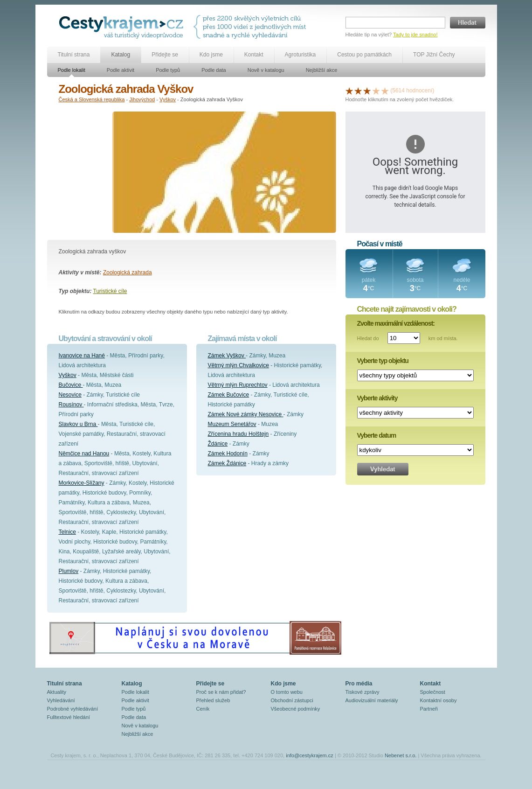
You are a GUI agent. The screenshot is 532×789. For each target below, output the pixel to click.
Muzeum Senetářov (232, 424)
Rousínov (71, 405)
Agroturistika (301, 55)
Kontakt (254, 55)
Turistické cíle (110, 291)
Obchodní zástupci (292, 700)
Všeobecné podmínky (296, 709)
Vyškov (168, 99)
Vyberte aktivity (377, 398)
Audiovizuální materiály (372, 700)
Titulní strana (74, 55)
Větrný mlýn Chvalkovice (238, 365)
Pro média (359, 684)
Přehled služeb (213, 700)
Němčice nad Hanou (84, 454)
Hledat (468, 23)
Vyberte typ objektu (383, 361)
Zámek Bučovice (229, 395)
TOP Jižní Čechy (434, 55)
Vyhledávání (61, 700)
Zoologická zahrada (128, 272)
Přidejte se (165, 55)
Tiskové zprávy (363, 692)
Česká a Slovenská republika (92, 99)
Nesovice (70, 395)
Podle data (214, 70)
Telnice (67, 532)
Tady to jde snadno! (415, 35)
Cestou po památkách (364, 55)
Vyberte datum (377, 435)
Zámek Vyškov (227, 356)
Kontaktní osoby (439, 700)
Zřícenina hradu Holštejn (238, 434)
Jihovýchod (142, 99)
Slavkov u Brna (78, 424)
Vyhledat (383, 469)
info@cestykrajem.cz (310, 755)
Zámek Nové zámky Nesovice (246, 414)
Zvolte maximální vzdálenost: (396, 323)
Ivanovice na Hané (82, 356)
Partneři (429, 709)
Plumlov (69, 571)
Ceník (203, 709)
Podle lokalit (72, 70)
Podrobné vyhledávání (73, 709)
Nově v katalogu (266, 70)
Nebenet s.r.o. (401, 755)
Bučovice (71, 385)
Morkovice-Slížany (82, 483)
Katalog (121, 55)
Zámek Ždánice (227, 463)
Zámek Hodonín (228, 454)
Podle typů (168, 70)
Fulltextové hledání (69, 717)
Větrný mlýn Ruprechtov (238, 385)
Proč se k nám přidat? (221, 692)
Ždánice (218, 444)
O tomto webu (287, 692)
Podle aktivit (121, 70)
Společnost (433, 692)
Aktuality (57, 692)
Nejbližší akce (322, 70)
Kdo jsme (211, 55)
